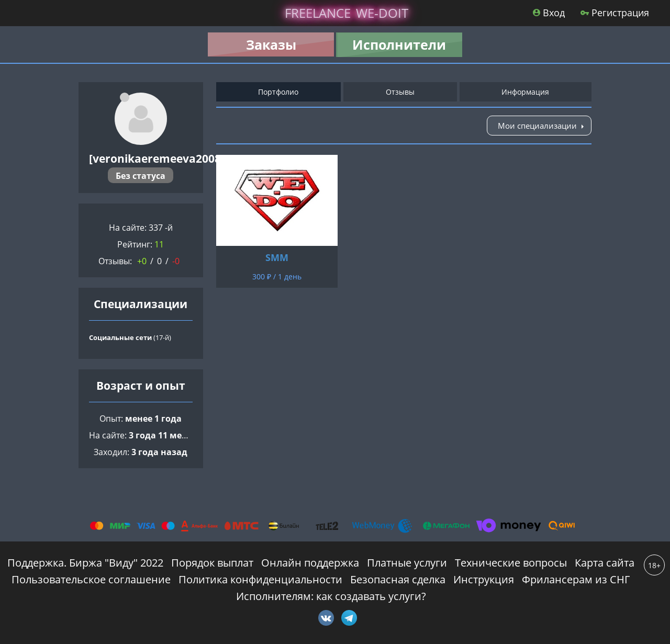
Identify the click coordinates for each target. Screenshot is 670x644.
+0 (142, 261)
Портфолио (278, 92)
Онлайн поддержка (310, 563)
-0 (176, 261)
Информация (525, 92)
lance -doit (347, 13)
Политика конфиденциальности (260, 579)
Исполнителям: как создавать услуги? (331, 596)
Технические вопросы (511, 563)
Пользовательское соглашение (91, 579)
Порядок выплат (212, 563)
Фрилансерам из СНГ (576, 579)
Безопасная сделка (398, 579)
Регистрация (615, 13)
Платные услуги (407, 563)
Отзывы (400, 92)
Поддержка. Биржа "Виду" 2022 (85, 563)
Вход (549, 13)
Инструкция (484, 579)
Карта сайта (605, 563)
